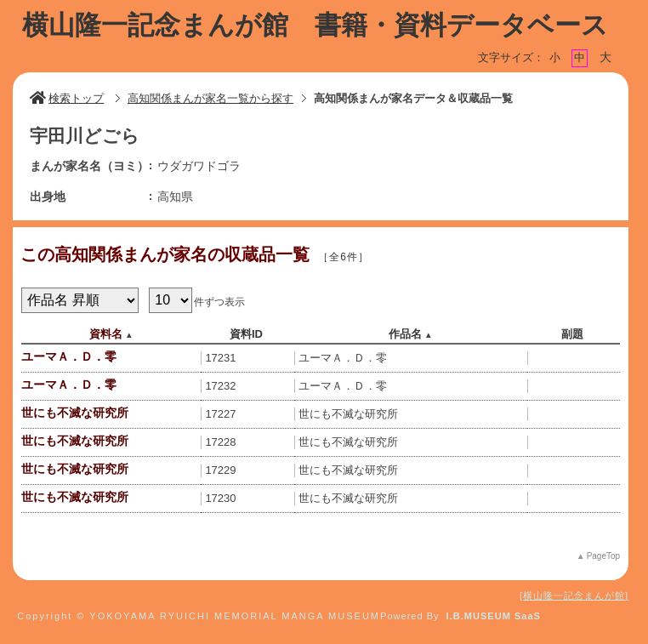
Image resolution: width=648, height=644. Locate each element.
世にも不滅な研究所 (75, 413)
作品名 (405, 334)
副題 (572, 334)
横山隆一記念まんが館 (574, 596)
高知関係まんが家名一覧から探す (210, 98)
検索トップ (67, 98)
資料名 (106, 334)
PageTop (603, 556)
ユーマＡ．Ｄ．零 (69, 356)
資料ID (246, 334)
